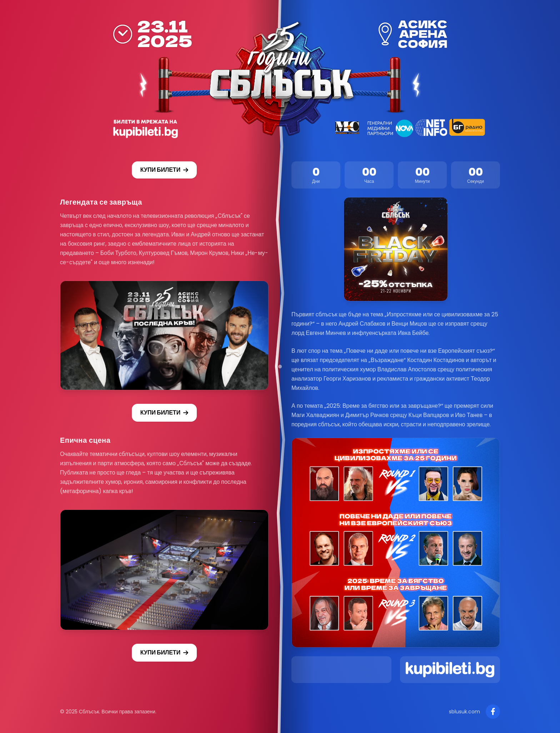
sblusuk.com (464, 712)
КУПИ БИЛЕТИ (164, 170)
